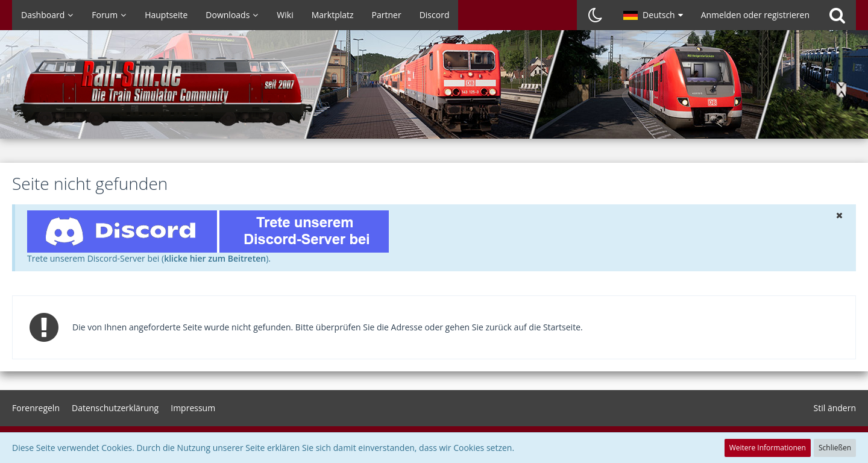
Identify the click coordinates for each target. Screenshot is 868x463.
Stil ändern (835, 408)
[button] (653, 15)
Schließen (835, 448)
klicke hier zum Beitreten (215, 258)
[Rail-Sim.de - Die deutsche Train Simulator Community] (434, 90)
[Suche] (837, 15)
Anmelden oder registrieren (755, 15)
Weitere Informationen (768, 448)
